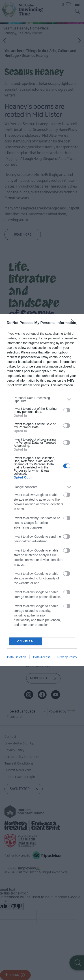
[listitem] (42, 399)
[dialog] (42, 490)
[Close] (75, 323)
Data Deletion (17, 657)
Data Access (42, 657)
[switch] (67, 410)
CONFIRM (26, 641)
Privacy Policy (67, 657)
